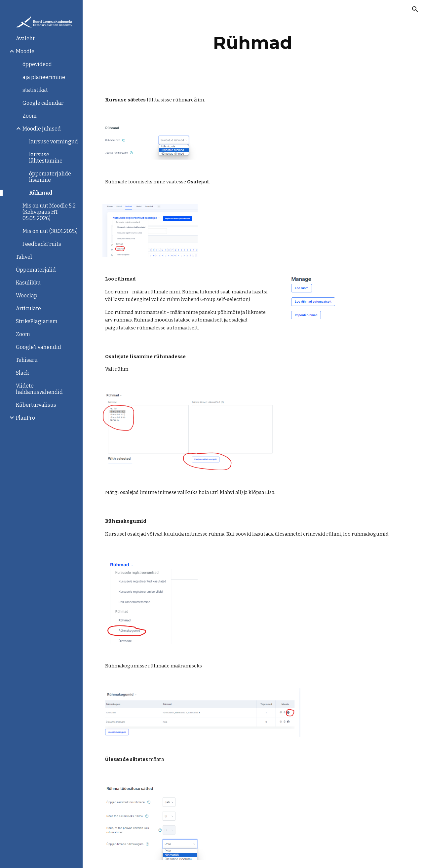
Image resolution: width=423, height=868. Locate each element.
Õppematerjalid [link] (36, 270)
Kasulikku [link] (28, 283)
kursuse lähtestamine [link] (46, 158)
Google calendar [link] (43, 103)
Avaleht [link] (25, 38)
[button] (415, 9)
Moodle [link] (25, 51)
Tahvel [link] (24, 257)
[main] (253, 43)
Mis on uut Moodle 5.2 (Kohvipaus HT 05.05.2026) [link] (49, 212)
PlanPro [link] (25, 418)
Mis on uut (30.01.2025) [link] (50, 231)
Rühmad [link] (41, 193)
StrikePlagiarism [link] (37, 321)
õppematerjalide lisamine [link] (50, 177)
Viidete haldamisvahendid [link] (39, 389)
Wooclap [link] (27, 296)
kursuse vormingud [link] (54, 142)
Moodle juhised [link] (42, 129)
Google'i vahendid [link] (38, 347)
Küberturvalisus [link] (36, 405)
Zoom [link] (30, 116)
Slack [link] (22, 373)
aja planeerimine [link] (44, 77)
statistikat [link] (35, 90)
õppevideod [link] (37, 64)
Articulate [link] (28, 308)
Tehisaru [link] (27, 360)
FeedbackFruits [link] (42, 244)
